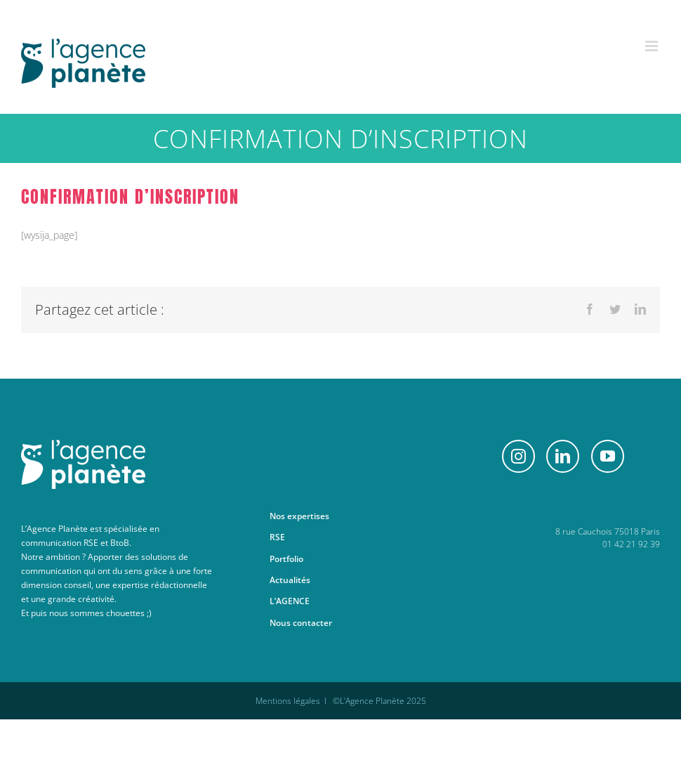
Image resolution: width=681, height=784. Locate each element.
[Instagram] (518, 456)
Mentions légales (288, 701)
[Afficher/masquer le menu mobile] (653, 46)
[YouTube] (608, 456)
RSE (277, 537)
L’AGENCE (290, 601)
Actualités (290, 580)
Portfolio (286, 559)
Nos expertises (299, 516)
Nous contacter (301, 623)
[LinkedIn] (563, 456)
